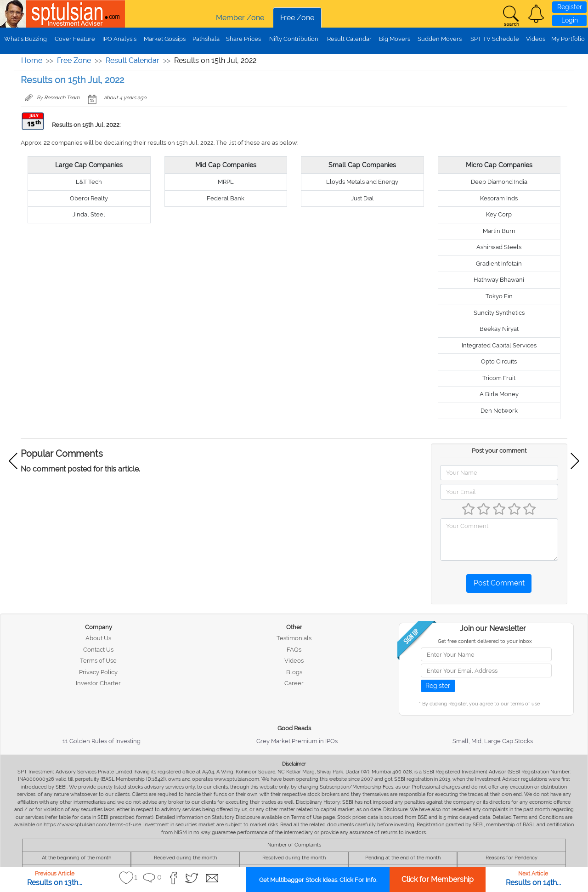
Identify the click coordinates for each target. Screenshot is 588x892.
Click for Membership (438, 879)
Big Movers (395, 39)
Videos (536, 39)
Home (32, 60)
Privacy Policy (98, 672)
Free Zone (297, 18)
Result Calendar (349, 39)
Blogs (294, 672)
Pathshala (206, 39)
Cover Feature (75, 39)
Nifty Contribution (294, 39)
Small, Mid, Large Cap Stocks (493, 741)
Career (294, 683)
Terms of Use (98, 661)
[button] (536, 14)
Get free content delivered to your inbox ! (486, 641)
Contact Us (98, 650)
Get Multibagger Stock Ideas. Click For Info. (318, 880)
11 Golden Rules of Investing (102, 741)
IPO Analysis (119, 39)
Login (570, 20)
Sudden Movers (440, 39)
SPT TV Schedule (495, 39)
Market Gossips (165, 39)
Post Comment (499, 583)
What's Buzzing (25, 39)
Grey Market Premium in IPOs (297, 741)
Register (570, 7)
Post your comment (499, 451)
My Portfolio (568, 39)
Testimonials (294, 638)
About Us (98, 638)
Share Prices (243, 39)
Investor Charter (98, 683)
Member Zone (240, 18)
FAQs (294, 650)
